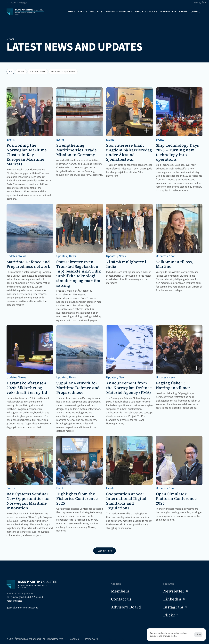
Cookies (74, 639)
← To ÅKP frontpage (17, 3)
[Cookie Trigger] (114, 639)
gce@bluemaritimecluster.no (22, 608)
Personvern (92, 639)
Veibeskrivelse (14, 601)
